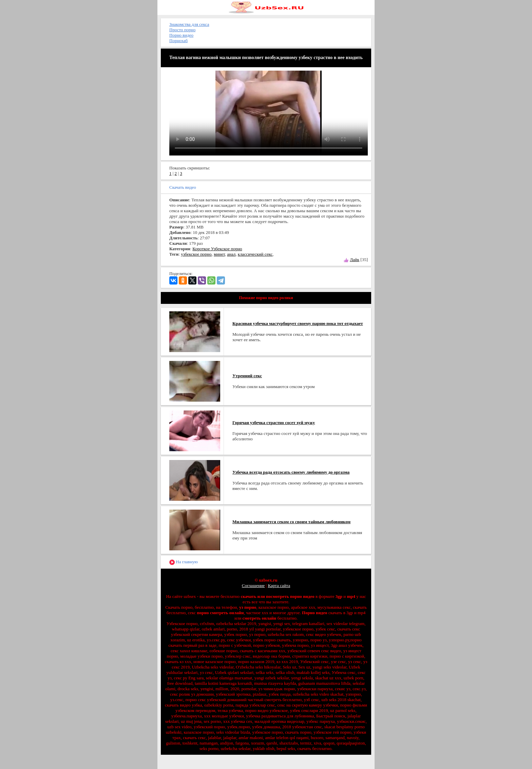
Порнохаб (178, 41)
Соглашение (253, 585)
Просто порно (182, 30)
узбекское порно (196, 254)
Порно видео (181, 35)
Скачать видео (183, 187)
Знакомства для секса (189, 24)
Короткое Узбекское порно (217, 249)
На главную (184, 562)
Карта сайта (279, 585)
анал (231, 254)
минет (219, 254)
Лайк (355, 260)
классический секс (255, 254)
